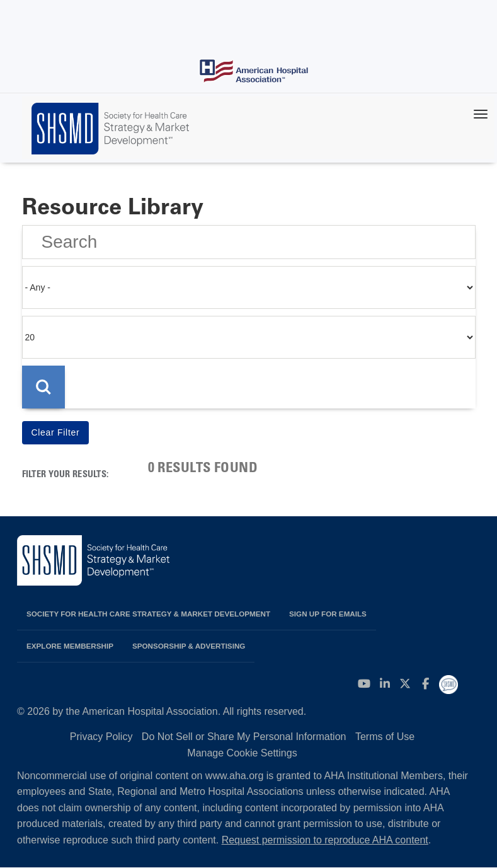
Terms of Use (385, 737)
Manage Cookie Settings (242, 753)
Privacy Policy (101, 737)
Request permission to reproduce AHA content (325, 840)
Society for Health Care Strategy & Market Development (148, 614)
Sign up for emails (328, 614)
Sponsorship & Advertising (189, 646)
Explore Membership (70, 646)
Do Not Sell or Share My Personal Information (244, 737)
